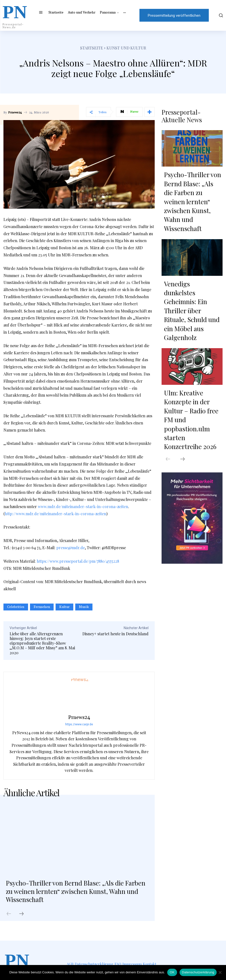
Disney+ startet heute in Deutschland (115, 634)
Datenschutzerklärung (198, 972)
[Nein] (220, 972)
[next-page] (21, 914)
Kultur (64, 607)
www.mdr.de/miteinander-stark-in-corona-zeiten (83, 506)
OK (172, 972)
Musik (84, 607)
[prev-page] (9, 914)
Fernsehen (42, 607)
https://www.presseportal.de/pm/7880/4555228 (78, 561)
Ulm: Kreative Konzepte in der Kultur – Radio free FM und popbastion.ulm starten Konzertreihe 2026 (192, 329)
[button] (219, 15)
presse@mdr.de (71, 548)
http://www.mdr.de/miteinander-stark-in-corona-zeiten (55, 514)
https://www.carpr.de (79, 724)
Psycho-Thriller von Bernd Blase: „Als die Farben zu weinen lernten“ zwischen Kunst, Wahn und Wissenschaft (73, 891)
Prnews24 (15, 113)
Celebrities (16, 607)
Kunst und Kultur (126, 48)
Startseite (92, 48)
